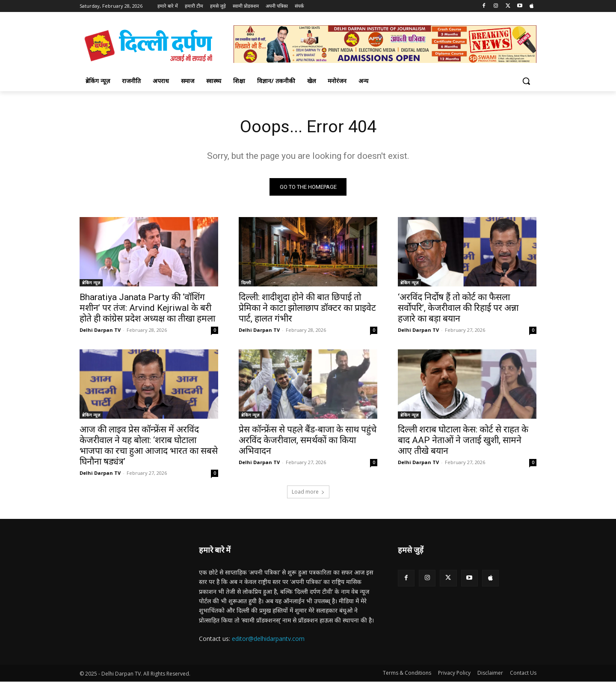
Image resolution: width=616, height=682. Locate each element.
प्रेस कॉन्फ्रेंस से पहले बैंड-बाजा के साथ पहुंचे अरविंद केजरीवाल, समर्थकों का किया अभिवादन (308, 440)
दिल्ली (246, 283)
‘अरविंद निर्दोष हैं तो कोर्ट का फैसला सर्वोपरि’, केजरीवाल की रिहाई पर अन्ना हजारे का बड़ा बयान (458, 308)
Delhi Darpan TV (100, 330)
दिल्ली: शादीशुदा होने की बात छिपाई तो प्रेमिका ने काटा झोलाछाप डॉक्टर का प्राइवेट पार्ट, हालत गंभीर (307, 308)
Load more (308, 492)
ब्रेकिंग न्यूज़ (91, 283)
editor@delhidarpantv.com (268, 639)
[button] (526, 81)
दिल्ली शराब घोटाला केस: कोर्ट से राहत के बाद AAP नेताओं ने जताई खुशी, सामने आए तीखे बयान (463, 440)
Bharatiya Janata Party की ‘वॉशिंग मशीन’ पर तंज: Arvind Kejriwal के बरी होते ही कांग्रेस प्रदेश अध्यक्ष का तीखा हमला (147, 308)
